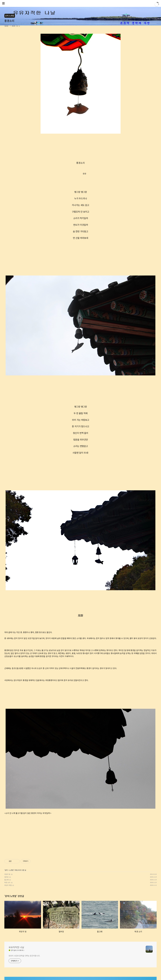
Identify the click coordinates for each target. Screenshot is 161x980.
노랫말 (11, 870)
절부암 (6, 877)
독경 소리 (7, 882)
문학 (6, 870)
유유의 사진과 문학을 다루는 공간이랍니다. (24, 956)
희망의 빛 (7, 874)
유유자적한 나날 (16, 947)
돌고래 (6, 880)
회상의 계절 (8, 885)
